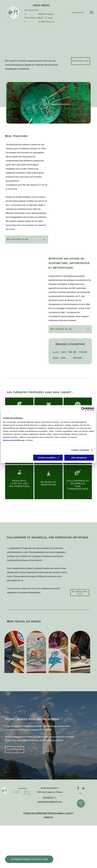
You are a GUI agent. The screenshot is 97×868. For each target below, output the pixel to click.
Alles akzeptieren (79, 458)
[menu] (91, 12)
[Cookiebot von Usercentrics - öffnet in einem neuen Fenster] (83, 409)
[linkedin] (83, 789)
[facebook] (78, 789)
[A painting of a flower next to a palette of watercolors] (58, 652)
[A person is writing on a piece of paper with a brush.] (80, 652)
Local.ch (69, 813)
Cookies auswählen (80, 450)
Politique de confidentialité (35, 813)
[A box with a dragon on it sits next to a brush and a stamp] (14, 652)
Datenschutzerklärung (14, 440)
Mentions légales (56, 813)
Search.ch (48, 817)
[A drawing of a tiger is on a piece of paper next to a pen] (36, 652)
